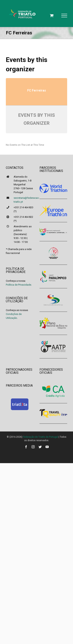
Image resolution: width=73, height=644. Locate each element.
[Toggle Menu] (64, 16)
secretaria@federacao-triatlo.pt (24, 200)
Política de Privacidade (18, 285)
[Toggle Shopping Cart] (52, 15)
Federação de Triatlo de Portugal (40, 437)
